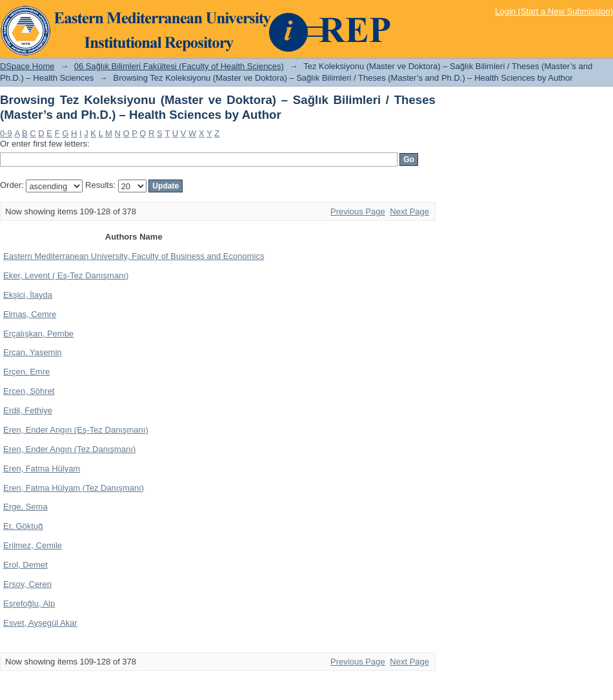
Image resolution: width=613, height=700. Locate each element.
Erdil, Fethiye (28, 410)
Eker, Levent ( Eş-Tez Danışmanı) (66, 275)
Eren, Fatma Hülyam (42, 468)
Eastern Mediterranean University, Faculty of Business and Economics (134, 256)
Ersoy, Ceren (27, 584)
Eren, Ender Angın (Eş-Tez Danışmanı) (76, 430)
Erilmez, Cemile (33, 545)
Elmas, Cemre (30, 314)
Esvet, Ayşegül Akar (40, 623)
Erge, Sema (25, 507)
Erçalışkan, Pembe (38, 334)
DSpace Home (27, 66)
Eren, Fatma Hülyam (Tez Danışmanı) (74, 488)
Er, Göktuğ (23, 526)
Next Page (409, 211)
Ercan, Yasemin (33, 352)
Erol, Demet (25, 565)
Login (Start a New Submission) (554, 11)
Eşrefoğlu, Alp (29, 603)
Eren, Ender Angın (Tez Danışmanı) (69, 449)
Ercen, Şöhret (29, 391)
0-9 (6, 133)
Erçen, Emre (26, 372)
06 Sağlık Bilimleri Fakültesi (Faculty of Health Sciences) (179, 66)
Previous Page (358, 211)
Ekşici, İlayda (28, 295)
